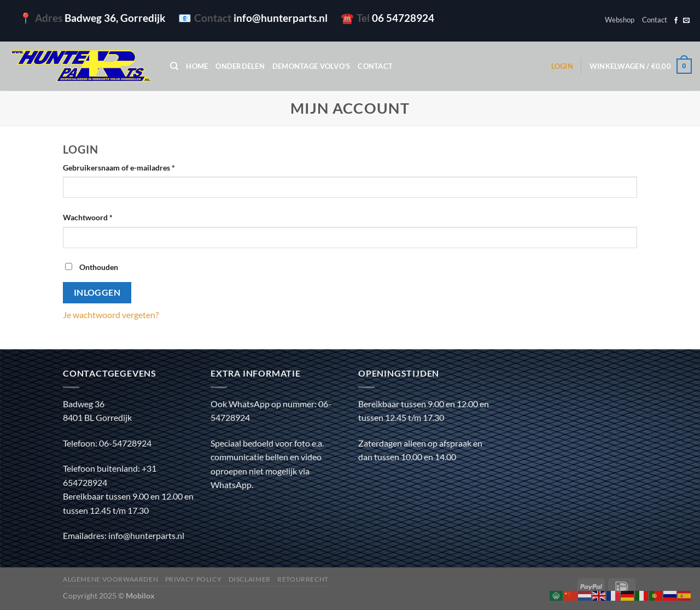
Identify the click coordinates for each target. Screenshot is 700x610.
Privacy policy (194, 579)
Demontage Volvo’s (311, 66)
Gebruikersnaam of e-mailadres (131, 167)
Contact (655, 20)
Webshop (620, 20)
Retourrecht (303, 579)
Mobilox (140, 596)
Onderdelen (240, 66)
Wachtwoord (100, 216)
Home (197, 66)
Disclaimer (250, 579)
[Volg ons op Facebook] (676, 21)
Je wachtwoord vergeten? (111, 315)
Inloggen (97, 292)
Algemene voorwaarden (110, 579)
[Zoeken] (174, 66)
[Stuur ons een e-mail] (686, 21)
